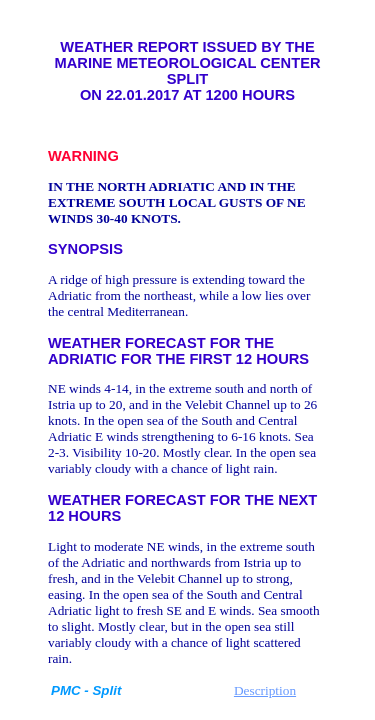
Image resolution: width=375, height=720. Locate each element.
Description (265, 690)
